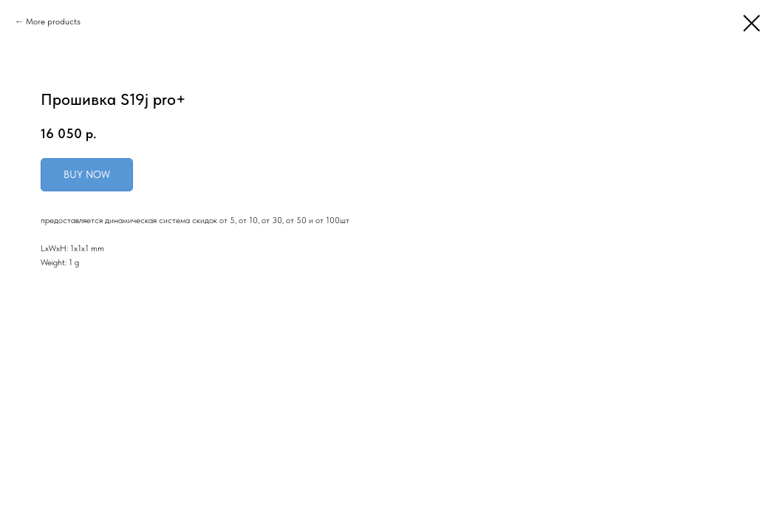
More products (53, 21)
